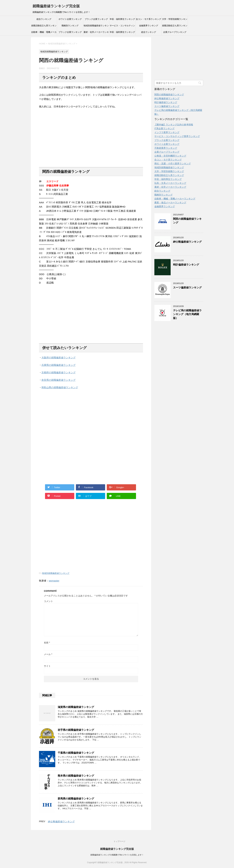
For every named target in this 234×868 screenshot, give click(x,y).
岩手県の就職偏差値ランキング (76, 730)
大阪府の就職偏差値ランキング (58, 358)
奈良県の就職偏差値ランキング (58, 380)
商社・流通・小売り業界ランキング (173, 164)
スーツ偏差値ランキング (167, 106)
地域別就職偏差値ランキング (96, 27)
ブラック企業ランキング (96, 19)
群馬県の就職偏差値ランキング (76, 799)
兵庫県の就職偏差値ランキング (58, 365)
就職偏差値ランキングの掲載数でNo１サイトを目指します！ (117, 855)
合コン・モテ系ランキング (149, 19)
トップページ (119, 841)
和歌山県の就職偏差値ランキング (60, 387)
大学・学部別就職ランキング (175, 20)
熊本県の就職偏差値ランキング (76, 776)
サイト (47, 666)
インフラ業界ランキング (167, 132)
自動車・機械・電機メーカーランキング (44, 33)
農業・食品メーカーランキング (170, 203)
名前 (47, 643)
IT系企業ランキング (164, 128)
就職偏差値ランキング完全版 (56, 6)
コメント (48, 601)
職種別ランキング (70, 26)
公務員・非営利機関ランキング (170, 156)
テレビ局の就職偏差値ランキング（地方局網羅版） (187, 314)
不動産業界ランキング (166, 148)
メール (48, 654)
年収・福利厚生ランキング (122, 19)
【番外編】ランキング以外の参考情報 (174, 125)
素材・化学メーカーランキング (96, 33)
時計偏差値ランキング (166, 102)
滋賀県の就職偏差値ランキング (76, 707)
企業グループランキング (175, 32)
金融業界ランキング (149, 26)
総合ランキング (44, 19)
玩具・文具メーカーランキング (170, 183)
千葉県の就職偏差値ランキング (76, 753)
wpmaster (54, 581)
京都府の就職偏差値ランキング (58, 372)
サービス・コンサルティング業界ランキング (122, 27)
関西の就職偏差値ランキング (169, 95)
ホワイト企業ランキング (70, 19)
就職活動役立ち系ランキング (44, 27)
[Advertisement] (66, 140)
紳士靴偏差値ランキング (61, 821)
